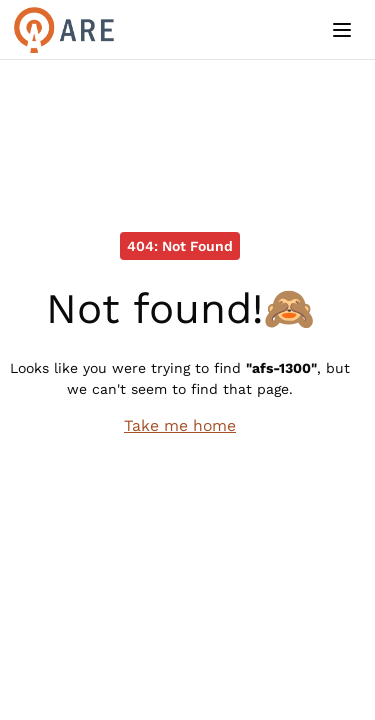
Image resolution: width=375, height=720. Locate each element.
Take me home (180, 425)
